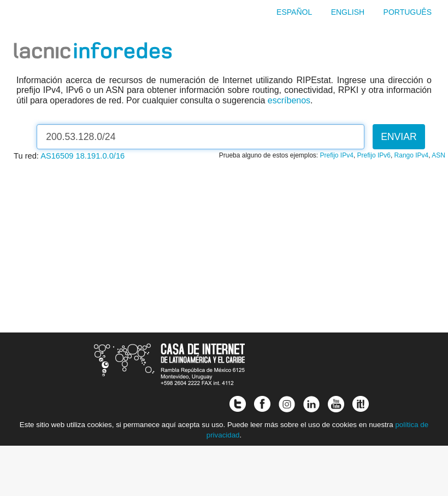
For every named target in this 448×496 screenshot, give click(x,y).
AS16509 (57, 156)
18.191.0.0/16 (101, 156)
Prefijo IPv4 (337, 155)
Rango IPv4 (412, 155)
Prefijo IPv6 (374, 155)
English (348, 12)
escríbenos (289, 100)
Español (294, 12)
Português (408, 12)
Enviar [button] (399, 137)
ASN (438, 155)
